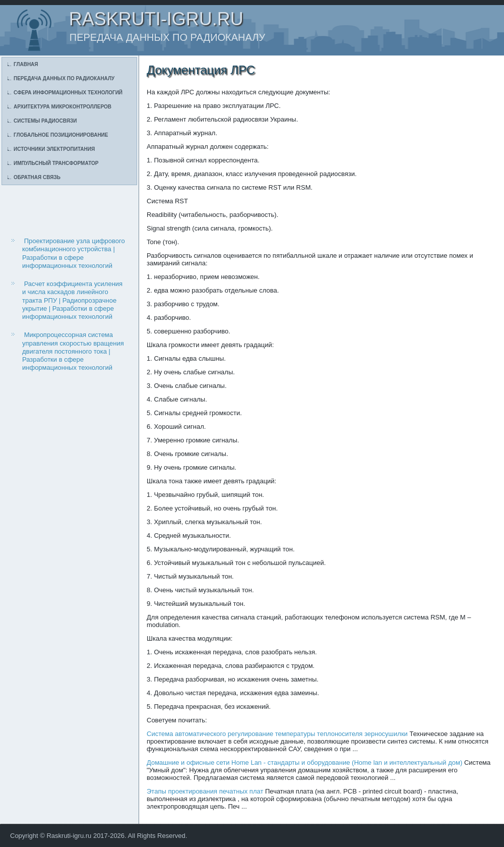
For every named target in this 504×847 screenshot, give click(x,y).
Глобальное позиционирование (61, 135)
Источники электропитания (54, 149)
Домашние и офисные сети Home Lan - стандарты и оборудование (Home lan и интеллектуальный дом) (304, 763)
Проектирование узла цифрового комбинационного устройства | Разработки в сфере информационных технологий (74, 253)
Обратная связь (37, 177)
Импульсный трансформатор (56, 163)
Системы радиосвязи (45, 121)
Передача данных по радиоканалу (64, 78)
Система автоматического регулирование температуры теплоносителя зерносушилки (277, 734)
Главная (26, 64)
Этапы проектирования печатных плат (205, 791)
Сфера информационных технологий (68, 93)
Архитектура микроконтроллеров (62, 107)
